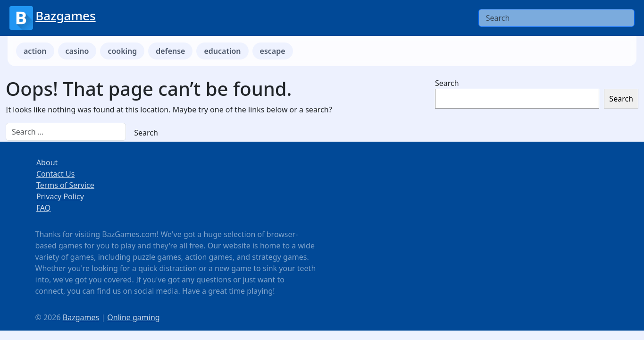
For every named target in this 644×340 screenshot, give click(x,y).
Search (447, 83)
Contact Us (55, 174)
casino (77, 51)
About (47, 162)
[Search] (556, 18)
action (35, 51)
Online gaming (133, 317)
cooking (122, 51)
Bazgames (65, 16)
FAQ (43, 208)
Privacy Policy (60, 196)
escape (273, 51)
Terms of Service (65, 185)
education (222, 51)
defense (170, 51)
